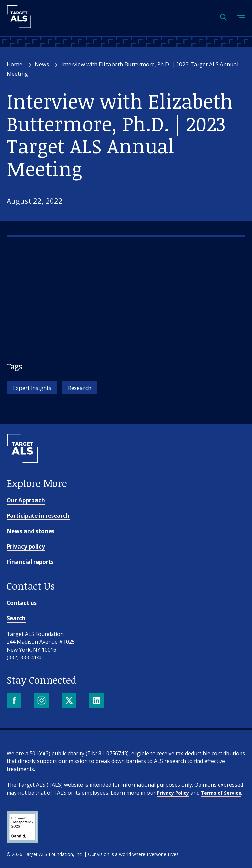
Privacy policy (26, 546)
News (42, 64)
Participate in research (38, 516)
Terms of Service (221, 793)
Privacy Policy (173, 793)
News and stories (31, 531)
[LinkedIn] (97, 701)
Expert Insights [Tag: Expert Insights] (32, 388)
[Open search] (223, 18)
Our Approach (26, 500)
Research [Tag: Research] (80, 388)
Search (16, 618)
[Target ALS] (19, 26)
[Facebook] (15, 701)
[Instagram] (42, 701)
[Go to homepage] (22, 474)
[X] (70, 701)
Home (14, 64)
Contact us (22, 603)
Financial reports (30, 562)
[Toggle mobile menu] (241, 18)
